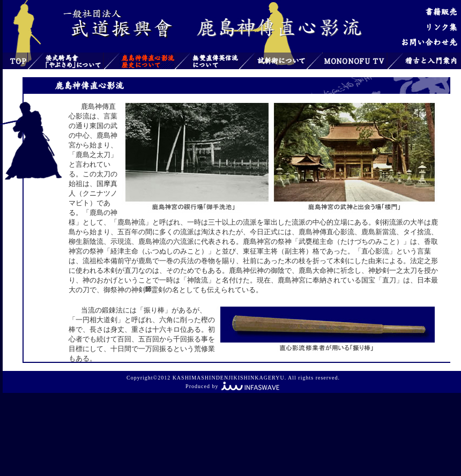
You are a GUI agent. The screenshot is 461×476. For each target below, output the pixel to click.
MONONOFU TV (354, 61)
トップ (15, 61)
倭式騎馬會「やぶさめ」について (73, 61)
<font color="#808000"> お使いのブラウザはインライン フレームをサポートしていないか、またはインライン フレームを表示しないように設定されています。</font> (249, 228)
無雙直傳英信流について (215, 61)
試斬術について (281, 61)
